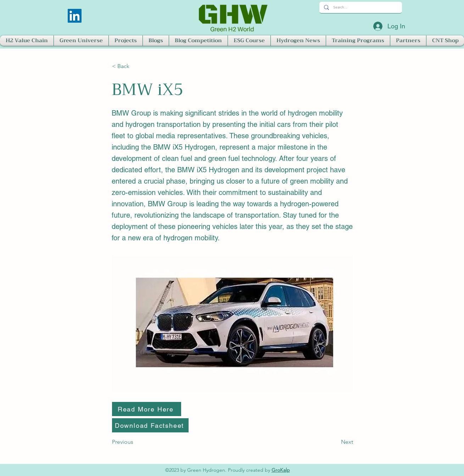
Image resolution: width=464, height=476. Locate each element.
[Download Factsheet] (150, 425)
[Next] (335, 442)
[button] (27, 41)
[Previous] (135, 442)
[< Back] (135, 66)
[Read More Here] (147, 409)
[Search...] (360, 7)
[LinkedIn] (75, 16)
